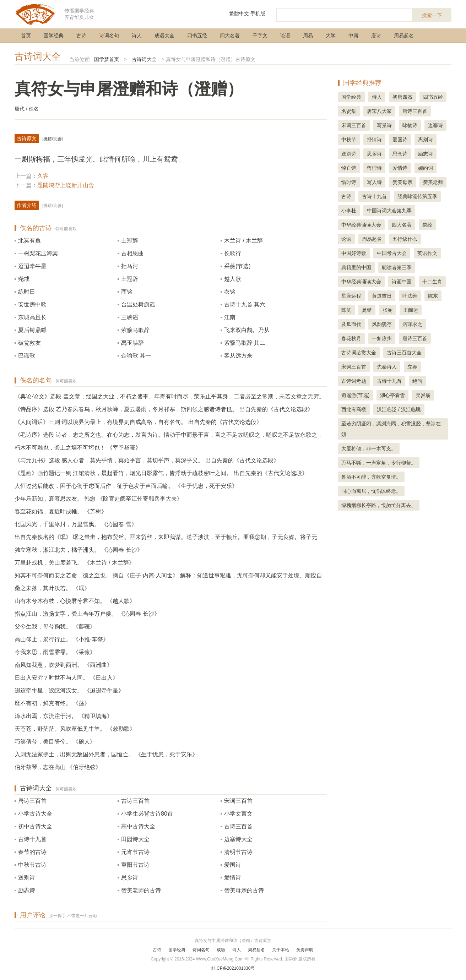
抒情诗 (374, 140)
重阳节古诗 (135, 865)
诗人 (137, 36)
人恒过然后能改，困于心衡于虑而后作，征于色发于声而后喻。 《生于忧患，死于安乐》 (126, 486)
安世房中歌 (32, 304)
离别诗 (426, 140)
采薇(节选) (237, 266)
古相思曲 (132, 253)
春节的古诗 (32, 852)
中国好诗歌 (354, 253)
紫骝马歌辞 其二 (245, 343)
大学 (331, 36)
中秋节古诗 (32, 865)
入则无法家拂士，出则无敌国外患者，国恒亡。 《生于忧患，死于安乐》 (106, 754)
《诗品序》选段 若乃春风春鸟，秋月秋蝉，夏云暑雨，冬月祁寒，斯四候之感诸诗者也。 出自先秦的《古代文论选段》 (164, 409)
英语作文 (427, 253)
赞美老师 (433, 182)
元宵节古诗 (135, 852)
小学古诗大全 (35, 814)
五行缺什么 (405, 239)
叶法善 (410, 296)
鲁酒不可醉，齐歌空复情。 (371, 477)
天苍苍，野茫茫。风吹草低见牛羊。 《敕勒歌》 (75, 729)
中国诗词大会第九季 (389, 211)
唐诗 (376, 36)
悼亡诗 (349, 168)
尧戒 (24, 279)
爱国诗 (233, 865)
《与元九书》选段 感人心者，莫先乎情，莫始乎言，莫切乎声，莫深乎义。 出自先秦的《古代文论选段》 (147, 460)
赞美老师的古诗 (141, 890)
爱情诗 (233, 878)
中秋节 (349, 140)
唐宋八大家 (379, 111)
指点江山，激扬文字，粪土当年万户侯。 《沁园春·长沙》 (87, 614)
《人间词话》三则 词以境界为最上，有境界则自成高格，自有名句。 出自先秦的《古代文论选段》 (138, 422)
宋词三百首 (238, 801)
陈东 (433, 296)
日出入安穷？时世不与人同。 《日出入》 (66, 678)
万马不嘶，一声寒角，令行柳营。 (379, 463)
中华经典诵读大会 (361, 225)
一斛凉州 (382, 338)
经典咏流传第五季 (417, 196)
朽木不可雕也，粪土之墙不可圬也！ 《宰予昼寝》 (78, 448)
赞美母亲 (402, 182)
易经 (427, 225)
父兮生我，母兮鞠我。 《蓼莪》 (55, 627)
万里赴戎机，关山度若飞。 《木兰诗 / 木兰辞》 (75, 563)
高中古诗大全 (138, 826)
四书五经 (197, 36)
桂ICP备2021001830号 (233, 968)
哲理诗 (374, 168)
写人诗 (374, 182)
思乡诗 (130, 878)
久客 (43, 176)
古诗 (81, 36)
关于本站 (281, 950)
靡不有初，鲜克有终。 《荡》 (52, 703)
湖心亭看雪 (392, 395)
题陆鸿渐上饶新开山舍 (66, 185)
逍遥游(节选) (355, 395)
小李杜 (349, 211)
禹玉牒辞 (132, 343)
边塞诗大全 (238, 839)
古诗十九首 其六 (245, 304)
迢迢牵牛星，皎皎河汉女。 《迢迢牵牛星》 (69, 690)
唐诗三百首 (32, 801)
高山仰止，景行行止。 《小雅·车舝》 (62, 639)
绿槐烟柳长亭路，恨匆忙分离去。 (379, 505)
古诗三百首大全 (404, 353)
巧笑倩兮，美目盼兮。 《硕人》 (55, 742)
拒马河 (130, 266)
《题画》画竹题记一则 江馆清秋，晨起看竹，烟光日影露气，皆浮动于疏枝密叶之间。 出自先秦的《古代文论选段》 (161, 473)
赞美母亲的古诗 (244, 890)
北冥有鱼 (29, 241)
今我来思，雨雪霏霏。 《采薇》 (55, 652)
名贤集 (349, 111)
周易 (308, 36)
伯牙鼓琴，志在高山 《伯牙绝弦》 (58, 767)
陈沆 (346, 310)
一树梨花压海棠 (38, 253)
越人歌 (233, 279)
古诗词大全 (38, 56)
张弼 (388, 310)
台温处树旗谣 (138, 304)
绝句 (417, 381)
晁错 (367, 310)
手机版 (258, 13)
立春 (412, 367)
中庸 (353, 36)
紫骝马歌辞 (135, 330)
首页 (26, 36)
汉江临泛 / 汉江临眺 (399, 409)
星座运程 (351, 296)
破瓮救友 (29, 343)
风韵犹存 (382, 324)
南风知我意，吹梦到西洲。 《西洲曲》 (64, 665)
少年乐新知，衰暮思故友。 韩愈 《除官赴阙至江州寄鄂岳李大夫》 (99, 499)
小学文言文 (238, 814)
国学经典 (54, 36)
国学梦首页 (107, 59)
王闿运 (411, 310)
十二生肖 (432, 282)
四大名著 (230, 36)
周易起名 (404, 36)
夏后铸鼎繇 (32, 330)
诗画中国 (402, 282)
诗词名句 (109, 36)
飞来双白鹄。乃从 (247, 330)
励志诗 (27, 890)
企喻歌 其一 (136, 356)
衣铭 (230, 292)
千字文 (260, 36)
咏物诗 (410, 125)
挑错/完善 (52, 139)
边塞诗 (435, 125)
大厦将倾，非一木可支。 (369, 448)
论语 (285, 36)
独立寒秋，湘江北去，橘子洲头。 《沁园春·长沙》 (79, 550)
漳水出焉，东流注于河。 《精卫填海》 (64, 716)
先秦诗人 (387, 367)
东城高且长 (32, 317)
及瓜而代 (351, 324)
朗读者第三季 (397, 267)
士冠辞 (130, 241)
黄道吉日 (382, 296)
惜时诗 (349, 182)
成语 (221, 950)
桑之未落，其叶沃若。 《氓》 (52, 588)
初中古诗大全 (35, 826)
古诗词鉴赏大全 (359, 353)
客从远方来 (238, 356)
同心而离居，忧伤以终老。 (371, 491)
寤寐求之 (412, 324)
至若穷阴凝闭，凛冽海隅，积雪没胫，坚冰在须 (391, 429)
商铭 (127, 292)
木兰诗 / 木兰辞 (243, 241)
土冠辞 (130, 279)
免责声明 (305, 950)
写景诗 (384, 125)
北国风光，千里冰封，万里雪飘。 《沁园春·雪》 (76, 524)
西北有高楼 (354, 409)
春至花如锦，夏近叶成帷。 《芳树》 (61, 511)
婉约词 (426, 168)
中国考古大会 (392, 253)
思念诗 (400, 154)
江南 (230, 317)
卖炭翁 (423, 395)
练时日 (27, 292)
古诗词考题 (354, 381)
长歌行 (233, 253)
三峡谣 (130, 317)
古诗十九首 (32, 839)
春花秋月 (351, 338)
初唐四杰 (402, 97)
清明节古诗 (238, 852)
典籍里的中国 (356, 267)
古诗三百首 (135, 801)
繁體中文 (239, 13)
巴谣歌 (27, 356)
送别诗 (27, 878)
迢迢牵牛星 (32, 266)
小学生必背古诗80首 (147, 814)
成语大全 (164, 36)
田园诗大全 (135, 839)
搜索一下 (432, 15)
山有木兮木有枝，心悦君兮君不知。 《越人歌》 (75, 601)
